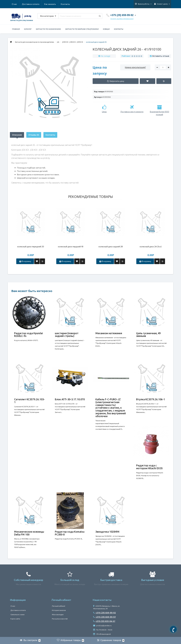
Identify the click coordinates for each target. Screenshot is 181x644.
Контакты (65, 4)
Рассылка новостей (60, 619)
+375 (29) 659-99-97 (104, 617)
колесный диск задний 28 (111, 246)
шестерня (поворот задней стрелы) (67, 335)
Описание (17, 135)
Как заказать (50, 4)
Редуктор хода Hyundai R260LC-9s (28, 335)
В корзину (25, 261)
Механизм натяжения (109, 333)
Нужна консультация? (135, 67)
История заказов (59, 610)
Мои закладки (58, 615)
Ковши (106, 29)
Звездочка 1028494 (107, 532)
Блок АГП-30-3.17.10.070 (70, 399)
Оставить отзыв (161, 56)
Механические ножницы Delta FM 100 (29, 533)
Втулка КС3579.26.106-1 (151, 399)
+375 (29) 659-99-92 (104, 613)
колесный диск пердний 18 (71, 246)
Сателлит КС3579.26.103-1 (29, 401)
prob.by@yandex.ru (102, 626)
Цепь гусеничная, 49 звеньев (148, 335)
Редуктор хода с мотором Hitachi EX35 (149, 467)
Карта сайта (15, 619)
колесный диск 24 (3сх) (151, 246)
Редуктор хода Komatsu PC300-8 (70, 533)
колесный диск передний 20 (31, 246)
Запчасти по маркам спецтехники (82, 29)
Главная (16, 29)
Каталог (28, 29)
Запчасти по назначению (48, 29)
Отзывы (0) (34, 135)
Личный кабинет (59, 606)
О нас (14, 4)
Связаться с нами (17, 615)
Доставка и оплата (31, 4)
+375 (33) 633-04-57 (104, 621)
